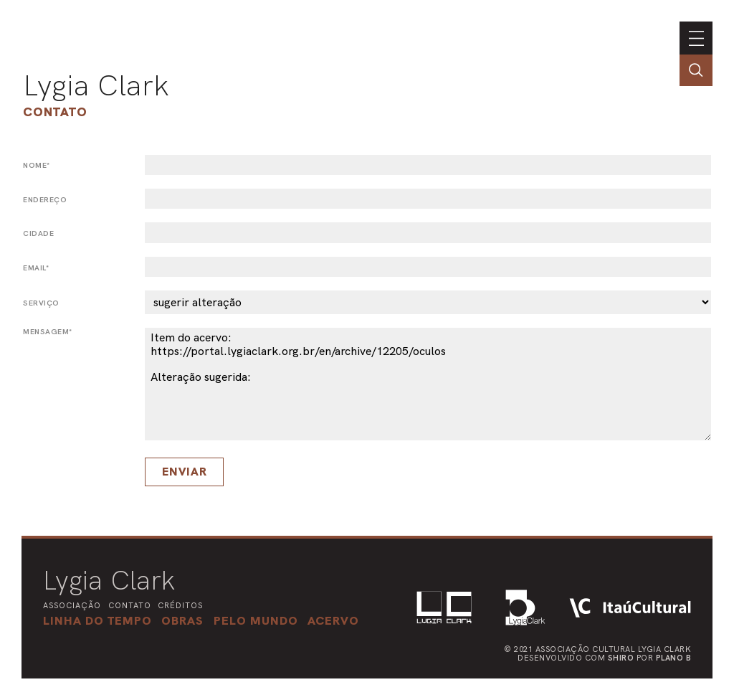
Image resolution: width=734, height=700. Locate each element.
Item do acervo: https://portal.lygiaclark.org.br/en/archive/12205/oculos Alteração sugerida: (428, 384)
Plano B (674, 658)
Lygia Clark (96, 85)
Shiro (621, 658)
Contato (55, 112)
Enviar (185, 472)
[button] (256, 620)
